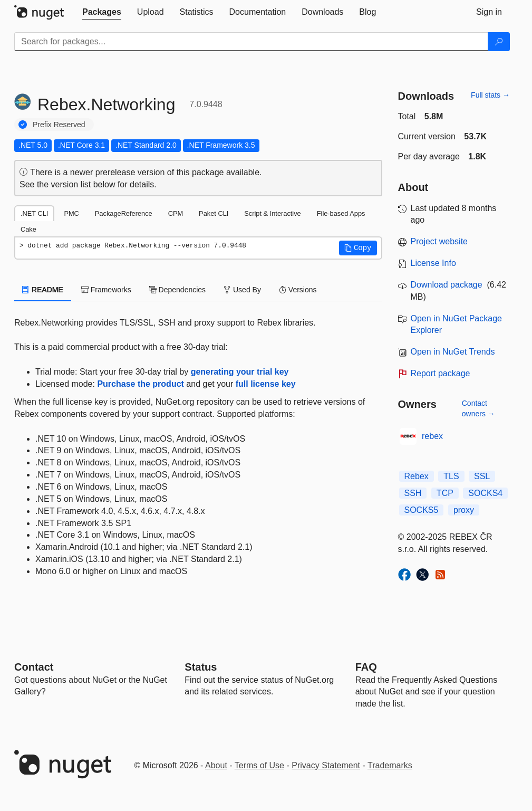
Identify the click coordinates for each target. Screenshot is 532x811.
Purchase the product (140, 384)
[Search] (499, 42)
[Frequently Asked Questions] (366, 667)
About (216, 765)
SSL (482, 476)
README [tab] (43, 290)
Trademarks (390, 765)
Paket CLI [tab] (214, 213)
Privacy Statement (326, 765)
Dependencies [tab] (177, 290)
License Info (433, 263)
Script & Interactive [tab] (272, 213)
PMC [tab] (71, 213)
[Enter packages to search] (251, 42)
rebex (432, 436)
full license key (266, 384)
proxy (464, 510)
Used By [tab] (242, 290)
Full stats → (490, 95)
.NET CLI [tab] (34, 213)
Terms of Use (259, 765)
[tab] (102, 12)
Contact (34, 667)
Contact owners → (478, 408)
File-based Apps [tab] (341, 213)
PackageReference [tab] (124, 213)
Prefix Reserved (59, 125)
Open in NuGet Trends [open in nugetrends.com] (453, 352)
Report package (441, 373)
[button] (358, 248)
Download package (447, 285)
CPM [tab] (176, 213)
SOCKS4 (485, 493)
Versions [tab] (298, 290)
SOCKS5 (422, 510)
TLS (451, 476)
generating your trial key (240, 372)
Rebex (417, 476)
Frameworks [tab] (106, 290)
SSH (413, 493)
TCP (445, 493)
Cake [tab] (28, 229)
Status (201, 667)
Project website (439, 241)
